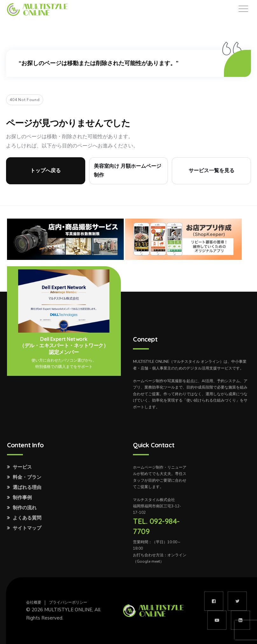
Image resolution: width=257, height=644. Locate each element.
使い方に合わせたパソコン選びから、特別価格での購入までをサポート (64, 363)
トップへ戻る (45, 171)
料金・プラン (27, 477)
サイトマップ (27, 528)
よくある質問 (27, 518)
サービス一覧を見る (212, 171)
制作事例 (22, 498)
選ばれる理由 (27, 487)
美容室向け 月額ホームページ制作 (128, 170)
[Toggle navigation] (243, 9)
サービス (22, 467)
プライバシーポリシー (68, 602)
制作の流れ (25, 508)
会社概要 (34, 602)
